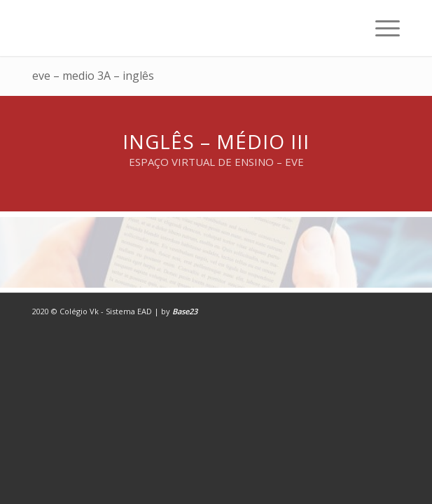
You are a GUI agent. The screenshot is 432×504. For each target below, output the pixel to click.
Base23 (185, 311)
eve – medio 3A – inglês (93, 76)
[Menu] (381, 28)
